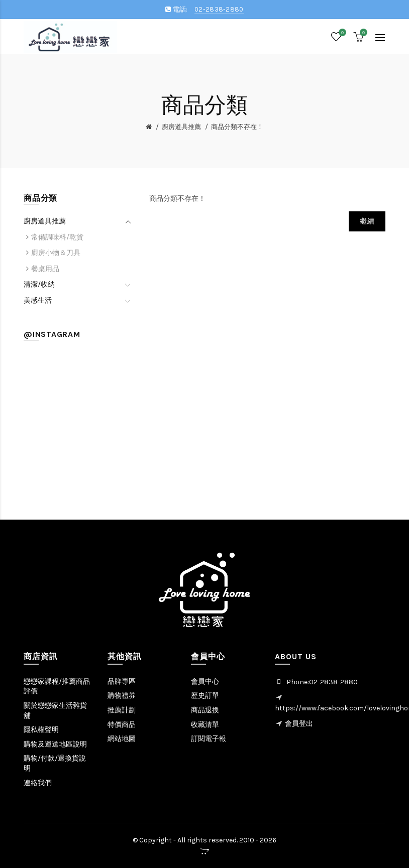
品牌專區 (122, 681)
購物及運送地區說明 (55, 744)
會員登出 (299, 724)
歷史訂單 (205, 696)
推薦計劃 (122, 710)
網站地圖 (122, 739)
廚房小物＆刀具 (56, 253)
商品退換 (205, 710)
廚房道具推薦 (181, 127)
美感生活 (38, 300)
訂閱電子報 (209, 739)
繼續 (367, 221)
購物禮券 (122, 696)
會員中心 (205, 681)
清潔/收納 (39, 284)
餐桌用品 (45, 269)
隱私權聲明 (41, 730)
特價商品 (122, 725)
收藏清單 (205, 725)
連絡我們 (38, 783)
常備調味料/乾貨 (57, 237)
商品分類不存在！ (237, 127)
